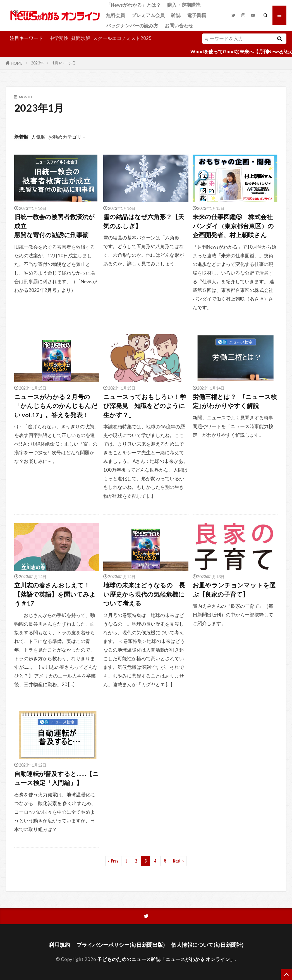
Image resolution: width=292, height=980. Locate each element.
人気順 (38, 137)
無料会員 (116, 15)
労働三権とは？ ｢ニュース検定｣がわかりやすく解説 (235, 401)
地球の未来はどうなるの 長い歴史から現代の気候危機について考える (144, 594)
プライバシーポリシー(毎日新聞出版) (121, 945)
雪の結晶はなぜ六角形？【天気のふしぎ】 (144, 221)
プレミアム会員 (148, 15)
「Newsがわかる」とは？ (133, 5)
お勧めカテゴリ (65, 137)
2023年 (37, 63)
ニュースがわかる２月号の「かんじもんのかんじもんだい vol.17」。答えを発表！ (56, 406)
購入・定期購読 (184, 5)
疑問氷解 (81, 38)
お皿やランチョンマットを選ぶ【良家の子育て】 (234, 590)
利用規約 (59, 945)
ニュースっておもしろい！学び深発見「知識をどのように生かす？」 (145, 406)
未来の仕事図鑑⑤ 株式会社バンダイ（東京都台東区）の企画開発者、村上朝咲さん (233, 226)
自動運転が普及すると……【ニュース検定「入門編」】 (57, 778)
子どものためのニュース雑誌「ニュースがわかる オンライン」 (166, 959)
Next (177, 861)
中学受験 (59, 38)
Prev (115, 861)
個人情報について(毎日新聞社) (207, 945)
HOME (17, 63)
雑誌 (176, 15)
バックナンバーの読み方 (132, 26)
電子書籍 (197, 15)
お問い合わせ (179, 26)
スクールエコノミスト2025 (122, 38)
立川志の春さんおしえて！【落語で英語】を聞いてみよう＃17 (55, 594)
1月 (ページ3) (64, 63)
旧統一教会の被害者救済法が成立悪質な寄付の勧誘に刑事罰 (54, 226)
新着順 (21, 137)
